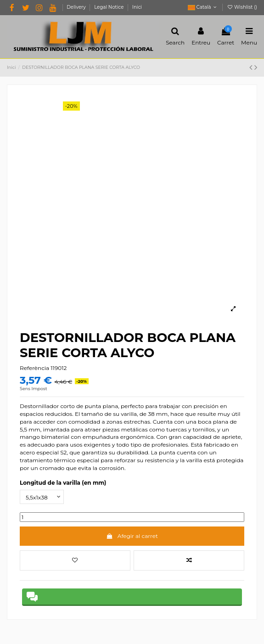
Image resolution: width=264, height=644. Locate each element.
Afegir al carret (132, 536)
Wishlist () (242, 7)
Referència (34, 368)
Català (203, 7)
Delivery (77, 7)
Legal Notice (110, 7)
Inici (137, 7)
